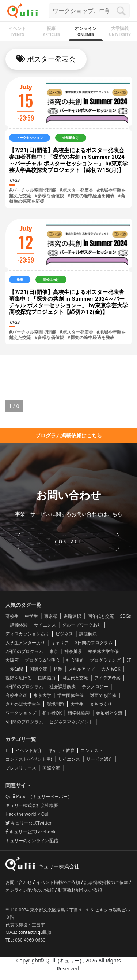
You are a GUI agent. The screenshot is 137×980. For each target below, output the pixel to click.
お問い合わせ (19, 882)
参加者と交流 (109, 713)
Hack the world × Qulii (28, 814)
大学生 (77, 704)
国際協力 (47, 678)
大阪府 (12, 660)
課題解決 (88, 634)
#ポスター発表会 (76, 190)
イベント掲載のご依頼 (59, 882)
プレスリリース (21, 768)
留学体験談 (79, 713)
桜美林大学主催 (103, 651)
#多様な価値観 (49, 196)
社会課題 (75, 660)
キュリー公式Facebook (31, 832)
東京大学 (42, 695)
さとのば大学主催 (23, 704)
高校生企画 (16, 695)
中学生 (31, 616)
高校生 (12, 616)
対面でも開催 (103, 695)
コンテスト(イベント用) (29, 759)
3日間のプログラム (94, 643)
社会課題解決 (62, 687)
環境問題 (56, 704)
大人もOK (111, 669)
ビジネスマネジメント (71, 722)
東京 (54, 651)
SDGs (126, 616)
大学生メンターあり (25, 643)
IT (129, 660)
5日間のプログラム (24, 722)
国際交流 (38, 669)
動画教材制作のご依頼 (80, 890)
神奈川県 (73, 651)
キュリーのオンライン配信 (32, 840)
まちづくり (101, 704)
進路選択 (72, 616)
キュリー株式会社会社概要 (32, 805)
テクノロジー (95, 687)
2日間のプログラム (24, 651)
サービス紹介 (99, 759)
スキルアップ (81, 669)
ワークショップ (21, 713)
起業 (58, 669)
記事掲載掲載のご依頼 (107, 882)
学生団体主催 (71, 695)
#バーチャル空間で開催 (33, 190)
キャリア (60, 643)
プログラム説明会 (42, 660)
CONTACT (68, 542)
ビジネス (64, 634)
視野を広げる (19, 678)
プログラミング (105, 660)
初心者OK (52, 713)
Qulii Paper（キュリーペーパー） (39, 797)
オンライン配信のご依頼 (30, 890)
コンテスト (92, 750)
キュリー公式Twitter (28, 823)
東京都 (51, 616)
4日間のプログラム (24, 687)
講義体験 (19, 625)
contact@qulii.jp (35, 932)
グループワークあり (82, 625)
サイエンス (45, 625)
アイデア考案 (107, 678)
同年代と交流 (101, 616)
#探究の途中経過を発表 (91, 196)
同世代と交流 (75, 678)
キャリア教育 (61, 750)
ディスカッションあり (27, 634)
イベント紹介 (29, 750)
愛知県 (17, 669)
